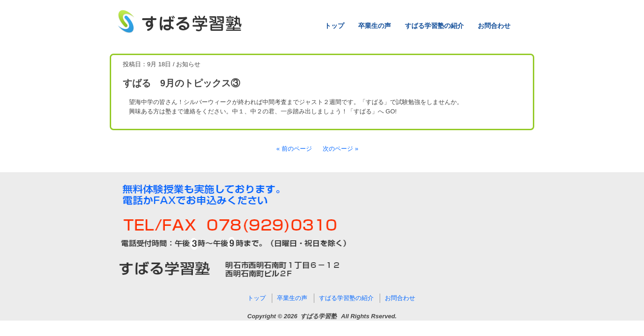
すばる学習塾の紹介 (434, 26)
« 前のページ (294, 149)
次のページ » (340, 149)
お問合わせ (494, 26)
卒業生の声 (375, 26)
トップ (334, 26)
